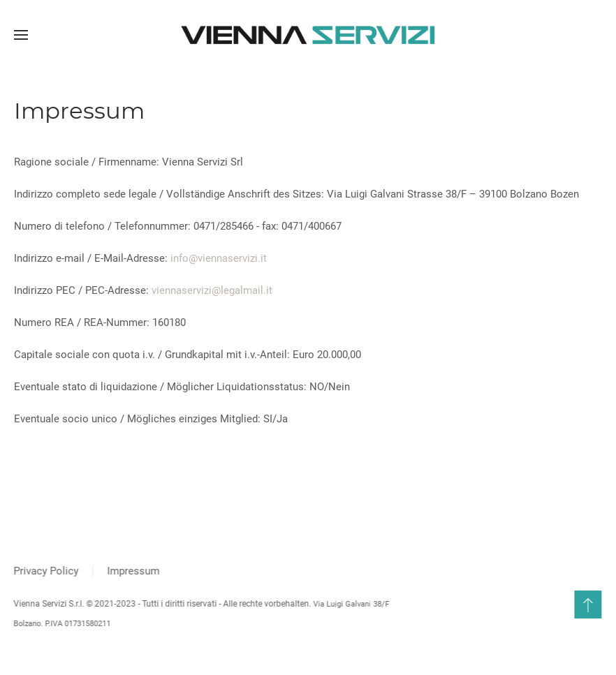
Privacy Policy (45, 571)
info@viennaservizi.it (219, 258)
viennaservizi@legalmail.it (212, 290)
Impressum (132, 571)
